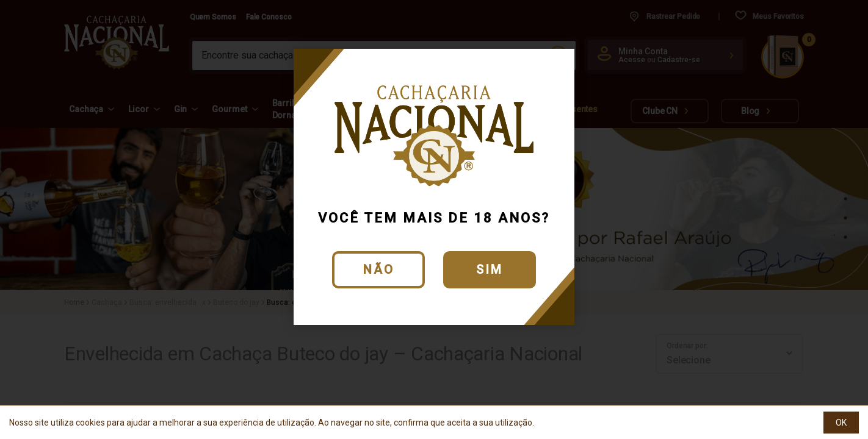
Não (379, 269)
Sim (490, 269)
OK (841, 423)
